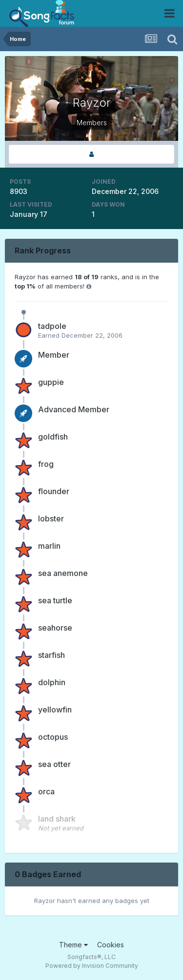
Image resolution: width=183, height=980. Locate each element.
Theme (73, 945)
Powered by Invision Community (92, 966)
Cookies (111, 945)
